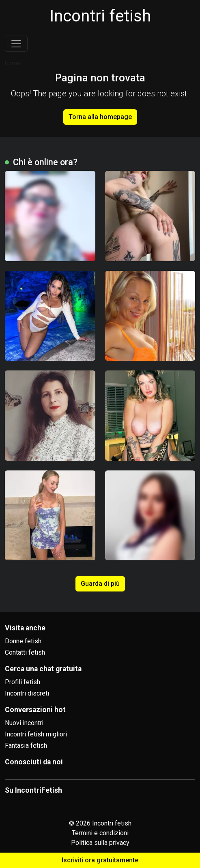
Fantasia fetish (26, 746)
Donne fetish (23, 641)
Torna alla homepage (100, 117)
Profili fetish (23, 682)
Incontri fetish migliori (36, 734)
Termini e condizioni (100, 833)
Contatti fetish (25, 652)
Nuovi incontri (24, 723)
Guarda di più (100, 584)
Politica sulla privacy (100, 843)
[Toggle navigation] (16, 44)
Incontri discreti (27, 693)
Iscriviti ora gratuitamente (100, 860)
